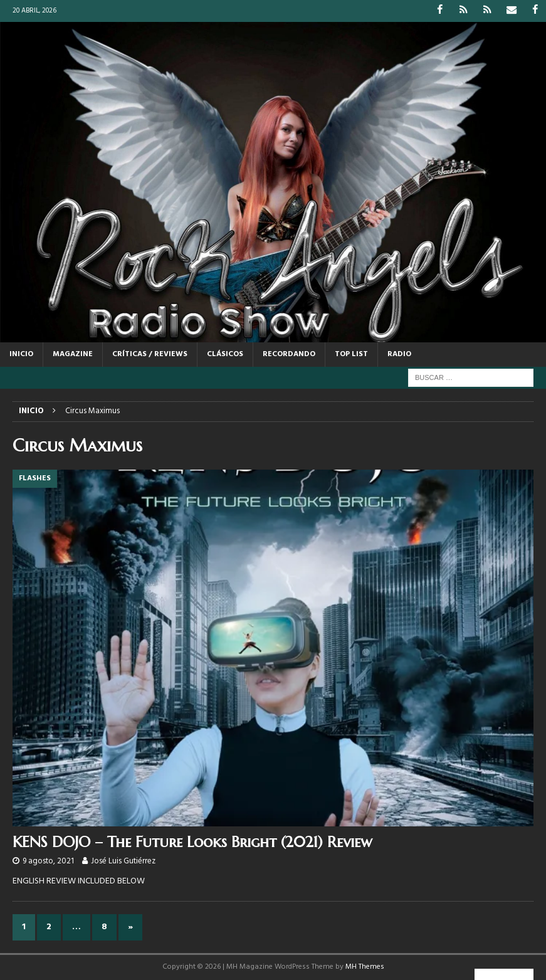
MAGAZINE (73, 354)
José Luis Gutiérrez (123, 861)
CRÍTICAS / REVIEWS (150, 354)
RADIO (399, 354)
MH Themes (365, 967)
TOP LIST (351, 354)
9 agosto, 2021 (48, 861)
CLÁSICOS (225, 354)
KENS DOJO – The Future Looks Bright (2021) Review (192, 841)
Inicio (21, 354)
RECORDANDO (289, 354)
